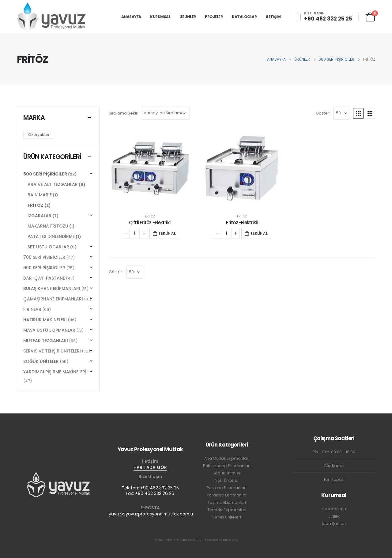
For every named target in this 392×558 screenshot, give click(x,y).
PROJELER (214, 17)
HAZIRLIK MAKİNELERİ (45, 320)
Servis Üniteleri (227, 517)
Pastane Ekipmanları (227, 488)
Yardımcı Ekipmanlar (227, 495)
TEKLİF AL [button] (167, 233)
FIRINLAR (32, 309)
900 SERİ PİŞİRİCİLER (44, 268)
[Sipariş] (165, 113)
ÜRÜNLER (188, 17)
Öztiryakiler (39, 135)
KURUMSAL (160, 17)
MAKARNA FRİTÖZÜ (48, 226)
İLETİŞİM (273, 17)
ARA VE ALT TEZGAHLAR (53, 184)
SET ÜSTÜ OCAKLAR (48, 247)
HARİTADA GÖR (150, 467)
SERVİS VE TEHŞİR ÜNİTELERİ (52, 351)
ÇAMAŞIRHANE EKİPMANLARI (53, 299)
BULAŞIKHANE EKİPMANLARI (52, 288)
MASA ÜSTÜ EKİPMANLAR (49, 330)
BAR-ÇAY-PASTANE (44, 278)
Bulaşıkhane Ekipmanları (227, 466)
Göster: (323, 113)
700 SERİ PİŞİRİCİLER (44, 257)
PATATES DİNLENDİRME (51, 236)
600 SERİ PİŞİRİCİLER (45, 174)
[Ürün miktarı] (134, 233)
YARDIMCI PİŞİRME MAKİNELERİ (55, 372)
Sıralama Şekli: (123, 113)
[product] (150, 169)
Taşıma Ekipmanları (227, 502)
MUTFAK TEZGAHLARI (46, 341)
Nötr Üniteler (227, 480)
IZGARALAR (40, 216)
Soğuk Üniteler (227, 473)
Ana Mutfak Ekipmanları (227, 458)
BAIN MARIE (40, 195)
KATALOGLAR (244, 17)
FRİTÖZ (150, 216)
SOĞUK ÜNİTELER (41, 361)
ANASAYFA (131, 17)
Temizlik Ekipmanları (227, 510)
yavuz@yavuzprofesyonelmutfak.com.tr (151, 514)
